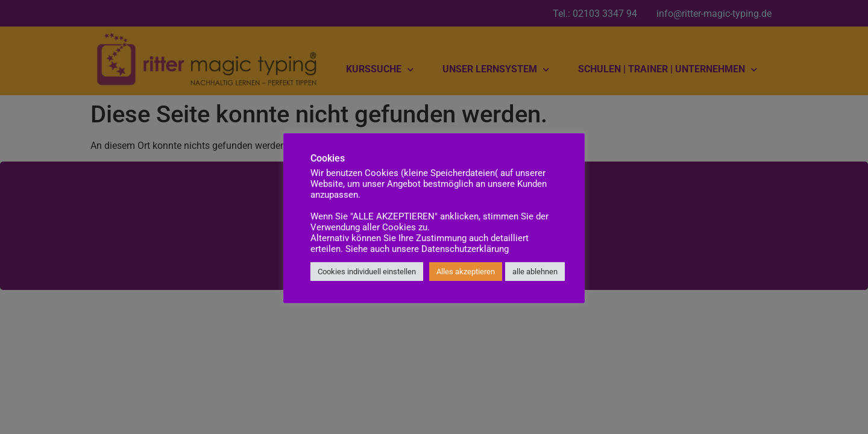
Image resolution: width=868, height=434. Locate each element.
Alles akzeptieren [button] (466, 272)
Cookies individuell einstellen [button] (367, 272)
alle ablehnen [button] (535, 272)
